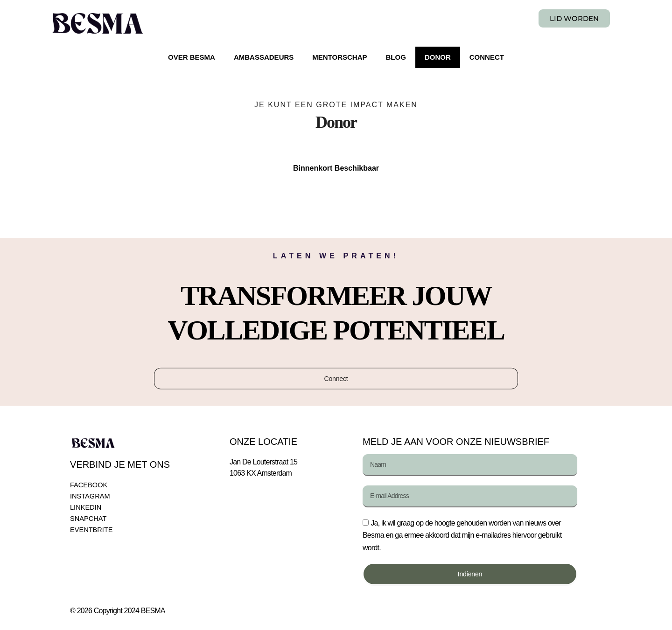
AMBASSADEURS (264, 57)
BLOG (396, 57)
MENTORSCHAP (339, 57)
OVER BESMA (192, 57)
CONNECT (487, 57)
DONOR (438, 57)
